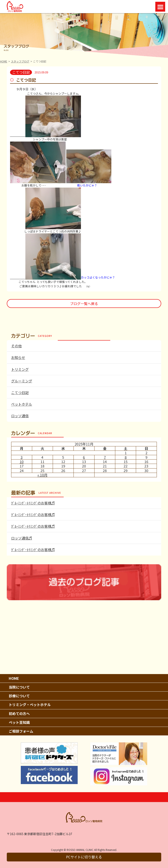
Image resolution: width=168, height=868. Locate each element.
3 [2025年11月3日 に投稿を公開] (22, 457)
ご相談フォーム (21, 731)
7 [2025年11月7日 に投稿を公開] (105, 457)
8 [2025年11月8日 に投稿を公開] (126, 457)
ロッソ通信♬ (22, 538)
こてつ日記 (20, 392)
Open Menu (160, 7)
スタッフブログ (20, 61)
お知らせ (18, 357)
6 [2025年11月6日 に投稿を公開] (84, 457)
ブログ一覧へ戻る (84, 304)
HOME (4, 61)
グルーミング (22, 381)
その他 (16, 346)
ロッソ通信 (20, 416)
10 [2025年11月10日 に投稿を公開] (22, 462)
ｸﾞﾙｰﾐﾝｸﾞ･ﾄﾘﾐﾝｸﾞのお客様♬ (33, 503)
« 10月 (42, 475)
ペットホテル (22, 404)
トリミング (20, 369)
